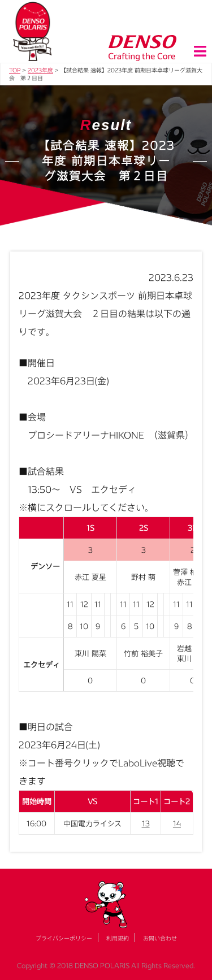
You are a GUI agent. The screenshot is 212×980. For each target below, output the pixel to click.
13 (146, 823)
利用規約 (118, 938)
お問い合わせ (160, 938)
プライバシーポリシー (64, 938)
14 (177, 823)
